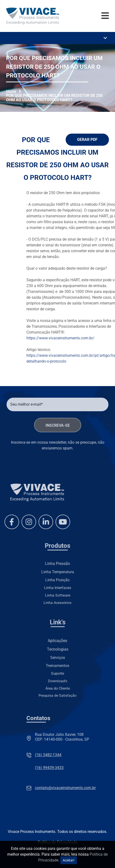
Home (11, 91)
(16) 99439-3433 (94, 768)
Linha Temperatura (57, 573)
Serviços (58, 659)
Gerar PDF (87, 140)
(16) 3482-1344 (93, 755)
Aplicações (57, 648)
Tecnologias (57, 653)
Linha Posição (57, 579)
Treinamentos (57, 664)
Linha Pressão (57, 567)
